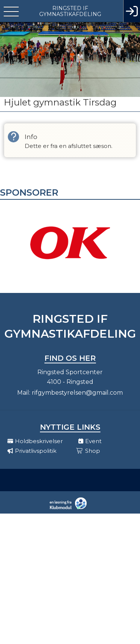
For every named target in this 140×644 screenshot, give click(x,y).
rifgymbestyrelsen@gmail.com (77, 393)
